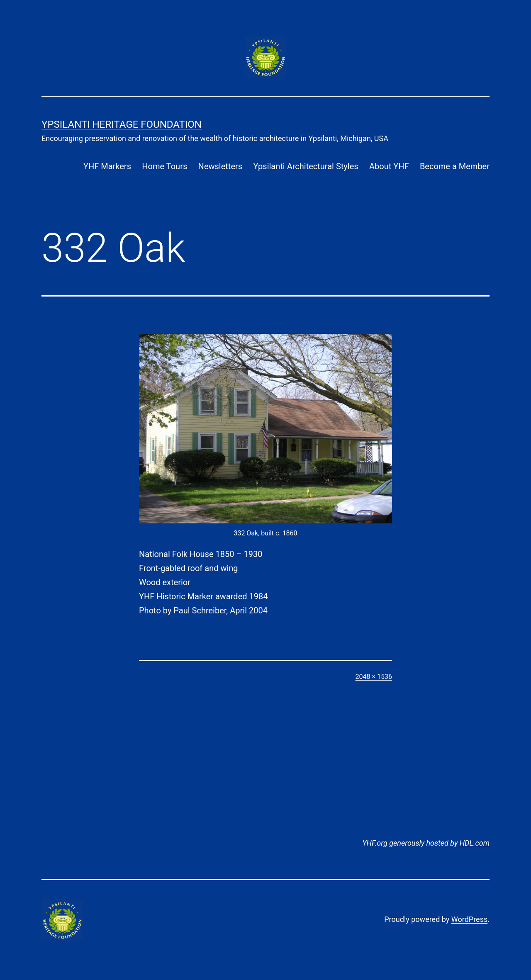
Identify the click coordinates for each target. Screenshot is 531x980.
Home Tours (164, 166)
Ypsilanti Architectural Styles (306, 166)
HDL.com (475, 843)
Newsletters (220, 166)
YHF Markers (107, 166)
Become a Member (455, 166)
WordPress (469, 919)
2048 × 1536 (374, 677)
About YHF (389, 166)
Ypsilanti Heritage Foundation (122, 124)
